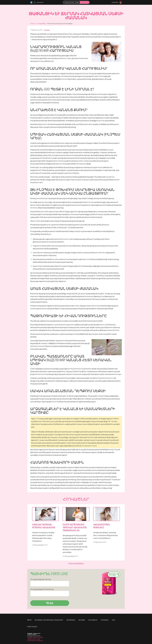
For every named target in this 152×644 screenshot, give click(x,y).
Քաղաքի (82, 620)
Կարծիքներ (71, 620)
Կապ (113, 620)
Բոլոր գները (32, 627)
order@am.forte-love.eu (34, 636)
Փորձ (29, 620)
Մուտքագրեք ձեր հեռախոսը (42, 589)
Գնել (50, 603)
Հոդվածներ (93, 620)
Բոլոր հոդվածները (76, 563)
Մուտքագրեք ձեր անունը (41, 579)
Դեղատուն (105, 620)
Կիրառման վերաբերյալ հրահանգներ (49, 620)
